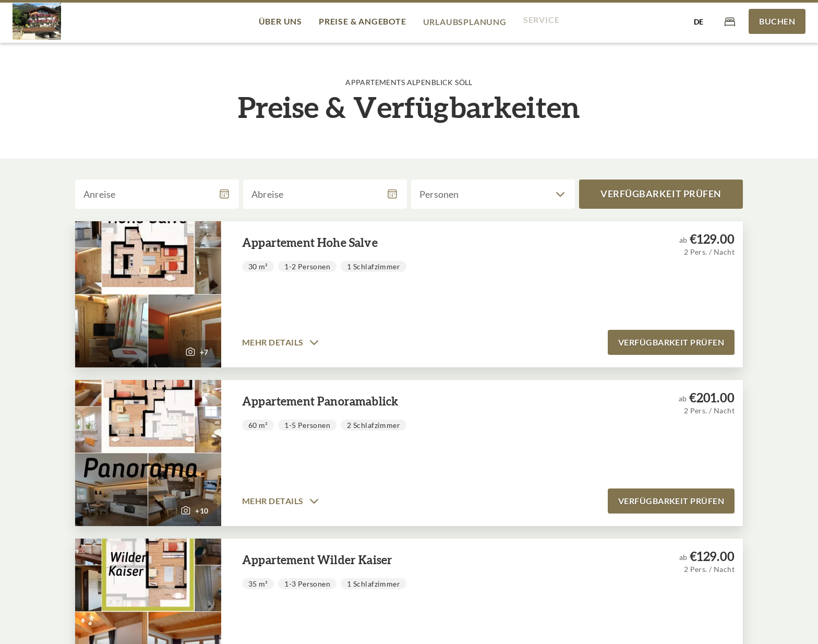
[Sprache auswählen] (699, 21)
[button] (148, 294)
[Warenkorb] (730, 21)
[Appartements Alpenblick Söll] (37, 21)
